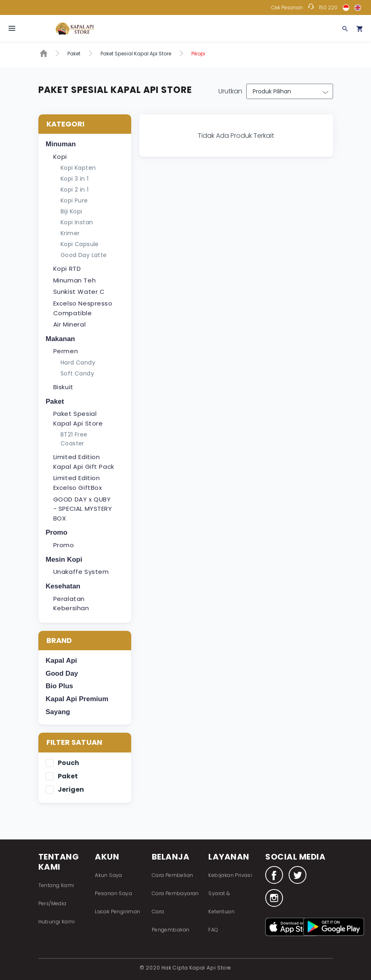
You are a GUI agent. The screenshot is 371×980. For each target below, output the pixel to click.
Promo (57, 532)
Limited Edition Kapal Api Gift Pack (84, 462)
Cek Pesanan (287, 7)
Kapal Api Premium (77, 699)
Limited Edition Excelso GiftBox (78, 483)
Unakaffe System (81, 572)
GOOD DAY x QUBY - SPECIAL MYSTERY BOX (83, 509)
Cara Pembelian (173, 875)
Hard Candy (78, 362)
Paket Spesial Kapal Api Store (136, 54)
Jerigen (71, 790)
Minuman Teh (75, 280)
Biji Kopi (71, 211)
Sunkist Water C (79, 292)
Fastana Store (75, 29)
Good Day (62, 673)
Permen (66, 351)
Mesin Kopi (64, 560)
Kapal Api (61, 661)
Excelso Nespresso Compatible (83, 308)
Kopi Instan (77, 222)
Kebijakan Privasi (230, 875)
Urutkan (230, 91)
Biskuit (63, 387)
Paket (74, 54)
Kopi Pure (74, 200)
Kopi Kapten (78, 168)
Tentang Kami (56, 885)
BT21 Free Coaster (74, 439)
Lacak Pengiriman (117, 912)
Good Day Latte (84, 255)
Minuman (61, 144)
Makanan (60, 339)
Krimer (70, 233)
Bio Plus (59, 686)
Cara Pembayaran (175, 893)
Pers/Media (52, 903)
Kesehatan (63, 586)
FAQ (213, 930)
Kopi (60, 157)
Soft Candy (77, 373)
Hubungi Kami (57, 922)
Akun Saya (109, 875)
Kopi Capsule (80, 244)
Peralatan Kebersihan (71, 604)
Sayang (58, 712)
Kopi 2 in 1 (74, 190)
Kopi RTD (67, 269)
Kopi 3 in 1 (74, 179)
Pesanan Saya (113, 893)
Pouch (68, 763)
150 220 (328, 7)
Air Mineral (70, 324)
